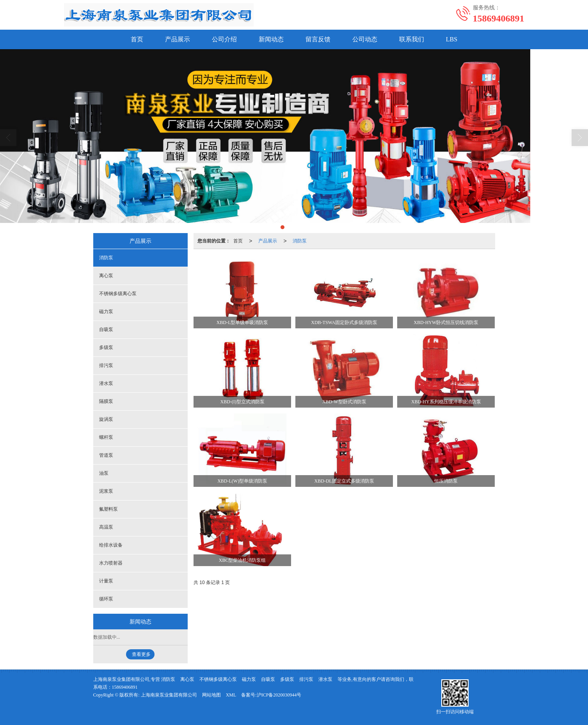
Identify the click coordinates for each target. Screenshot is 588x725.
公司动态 (365, 39)
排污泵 (106, 365)
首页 (137, 39)
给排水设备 (111, 545)
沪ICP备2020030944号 (279, 695)
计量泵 (106, 581)
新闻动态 (271, 39)
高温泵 (106, 527)
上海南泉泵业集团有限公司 (169, 695)
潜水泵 (106, 383)
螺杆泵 (106, 437)
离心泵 (106, 276)
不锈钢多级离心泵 (118, 294)
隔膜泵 (106, 401)
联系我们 (412, 39)
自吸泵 (106, 330)
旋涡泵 (106, 419)
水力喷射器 (111, 563)
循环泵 (106, 599)
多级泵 (106, 347)
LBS (452, 39)
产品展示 (178, 39)
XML (231, 695)
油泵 (104, 473)
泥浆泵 (106, 491)
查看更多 (141, 654)
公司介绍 (224, 39)
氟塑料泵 (108, 509)
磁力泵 (106, 312)
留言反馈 (318, 39)
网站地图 (211, 695)
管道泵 (106, 455)
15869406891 (125, 687)
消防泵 (300, 241)
